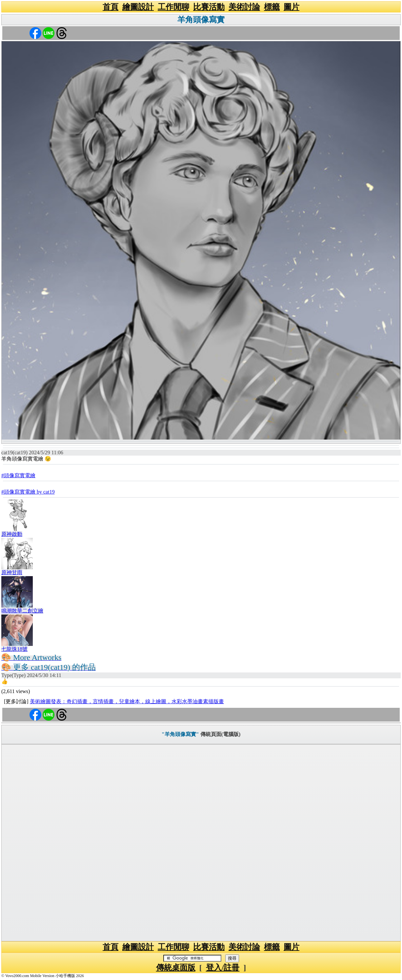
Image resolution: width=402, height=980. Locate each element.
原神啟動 (12, 534)
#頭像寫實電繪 (18, 475)
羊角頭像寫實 (201, 20)
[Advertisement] (201, 843)
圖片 (291, 7)
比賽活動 (209, 7)
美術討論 (244, 7)
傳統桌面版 (176, 968)
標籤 (272, 7)
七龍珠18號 (14, 649)
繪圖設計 (138, 7)
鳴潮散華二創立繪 (22, 611)
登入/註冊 (223, 968)
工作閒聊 (173, 7)
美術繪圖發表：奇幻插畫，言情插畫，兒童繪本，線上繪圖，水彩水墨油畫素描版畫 (127, 701)
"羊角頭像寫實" (180, 734)
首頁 (111, 7)
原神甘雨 (12, 572)
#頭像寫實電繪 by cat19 (28, 492)
